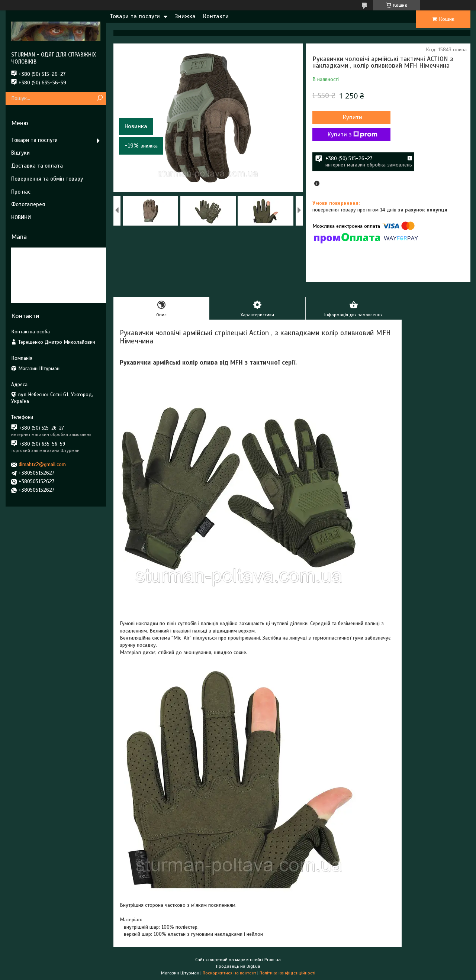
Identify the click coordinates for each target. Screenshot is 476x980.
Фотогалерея (28, 204)
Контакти (216, 16)
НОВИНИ (21, 217)
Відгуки (20, 153)
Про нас (21, 192)
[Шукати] (99, 98)
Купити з (353, 135)
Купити (353, 117)
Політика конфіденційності (287, 973)
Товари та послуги (135, 16)
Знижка (185, 16)
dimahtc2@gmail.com (42, 464)
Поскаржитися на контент (229, 973)
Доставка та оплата (37, 166)
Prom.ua (273, 960)
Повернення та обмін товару (47, 179)
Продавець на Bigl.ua (238, 966)
